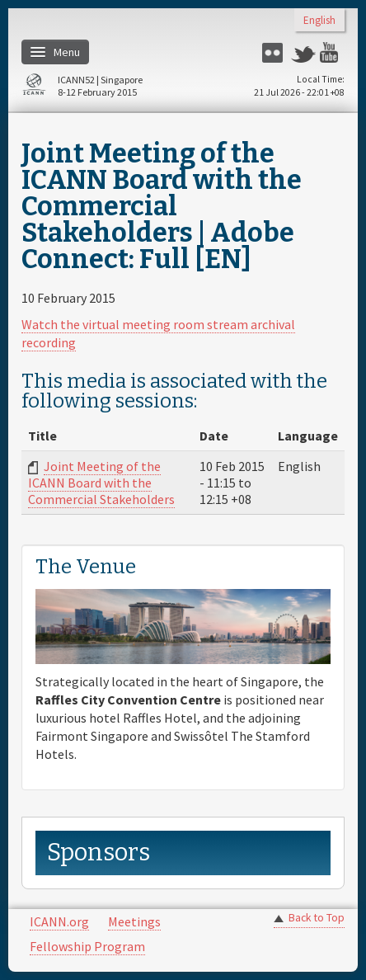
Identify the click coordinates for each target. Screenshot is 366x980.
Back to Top (317, 918)
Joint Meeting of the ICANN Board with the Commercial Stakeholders (101, 483)
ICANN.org (59, 921)
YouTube (332, 52)
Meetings (134, 921)
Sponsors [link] (99, 853)
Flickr (274, 52)
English (319, 21)
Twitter (303, 52)
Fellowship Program (87, 946)
